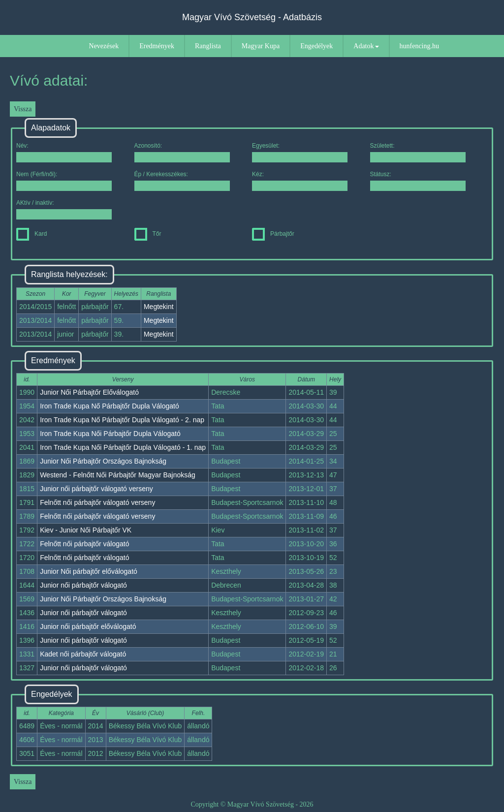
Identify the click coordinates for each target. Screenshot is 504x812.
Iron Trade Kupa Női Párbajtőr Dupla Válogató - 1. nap (123, 447)
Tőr (148, 234)
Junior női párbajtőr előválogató (88, 626)
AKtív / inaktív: (64, 209)
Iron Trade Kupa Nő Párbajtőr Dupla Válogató (110, 406)
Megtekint (159, 307)
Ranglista (208, 46)
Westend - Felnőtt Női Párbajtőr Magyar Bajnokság (118, 475)
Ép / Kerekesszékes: (182, 181)
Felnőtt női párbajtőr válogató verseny (97, 502)
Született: (418, 152)
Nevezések (104, 46)
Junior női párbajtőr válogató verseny (96, 489)
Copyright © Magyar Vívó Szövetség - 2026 (252, 804)
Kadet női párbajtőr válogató (83, 654)
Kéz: (300, 181)
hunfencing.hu (419, 46)
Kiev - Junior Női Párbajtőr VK (86, 530)
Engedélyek (316, 46)
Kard (31, 234)
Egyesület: (300, 152)
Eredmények (157, 46)
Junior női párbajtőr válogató (83, 585)
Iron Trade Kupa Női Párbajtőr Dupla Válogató (110, 434)
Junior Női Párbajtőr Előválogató (89, 392)
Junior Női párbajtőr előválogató (89, 571)
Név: (64, 152)
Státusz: (418, 181)
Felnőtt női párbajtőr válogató (84, 544)
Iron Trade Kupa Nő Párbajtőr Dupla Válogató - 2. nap (122, 420)
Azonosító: (182, 152)
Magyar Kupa (261, 46)
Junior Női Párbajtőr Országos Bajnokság (103, 461)
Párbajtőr (273, 234)
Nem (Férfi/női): (64, 181)
